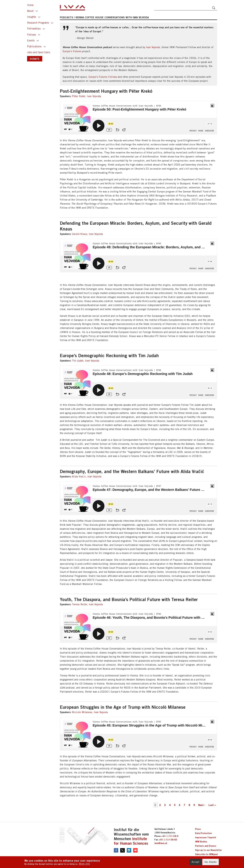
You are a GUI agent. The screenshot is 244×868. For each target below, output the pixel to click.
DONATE (35, 59)
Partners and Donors (206, 846)
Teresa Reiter (80, 604)
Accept (195, 862)
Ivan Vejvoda (153, 47)
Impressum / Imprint (205, 837)
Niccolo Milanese (82, 712)
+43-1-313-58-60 (168, 840)
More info (84, 864)
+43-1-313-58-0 (170, 836)
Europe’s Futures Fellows (103, 77)
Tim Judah (78, 361)
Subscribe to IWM (206, 854)
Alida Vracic (79, 476)
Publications (34, 46)
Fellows (31, 35)
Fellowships (34, 29)
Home (30, 5)
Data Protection (203, 833)
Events (31, 40)
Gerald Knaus (80, 234)
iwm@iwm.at (161, 843)
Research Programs (38, 23)
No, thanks (211, 862)
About (30, 11)
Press (198, 829)
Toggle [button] (37, 11)
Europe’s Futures (72, 51)
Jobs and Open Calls (39, 52)
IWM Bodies (201, 842)
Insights (32, 17)
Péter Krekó (79, 96)
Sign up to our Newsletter (208, 850)
